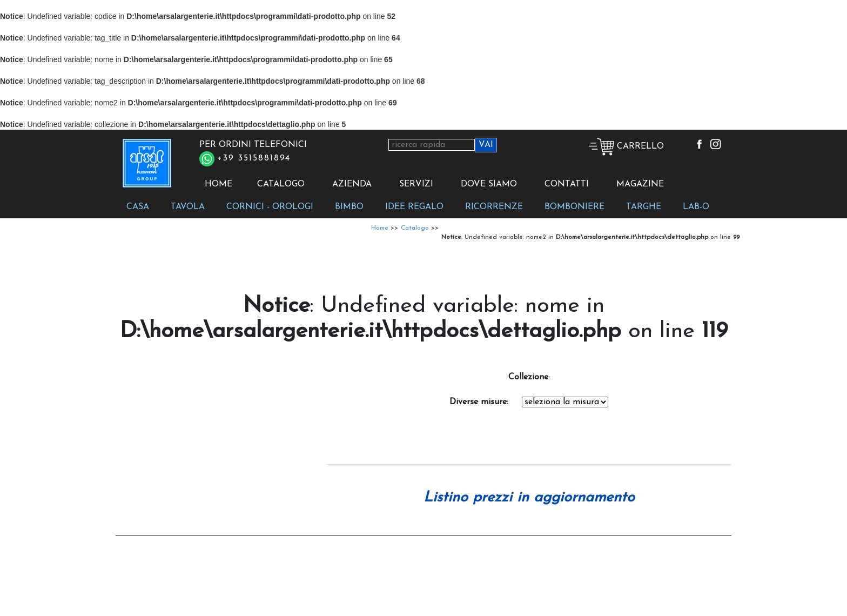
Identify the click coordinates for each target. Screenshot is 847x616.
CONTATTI (567, 184)
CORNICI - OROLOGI (270, 207)
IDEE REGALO (414, 207)
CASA (138, 207)
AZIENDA (352, 184)
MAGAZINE (640, 184)
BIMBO (349, 207)
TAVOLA (188, 207)
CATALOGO (281, 184)
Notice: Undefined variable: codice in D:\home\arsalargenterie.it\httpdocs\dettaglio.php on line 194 (565, 402)
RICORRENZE (494, 207)
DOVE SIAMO (489, 184)
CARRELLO (626, 146)
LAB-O (696, 207)
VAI (486, 145)
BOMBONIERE (574, 207)
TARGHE (644, 207)
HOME (219, 184)
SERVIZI (416, 184)
